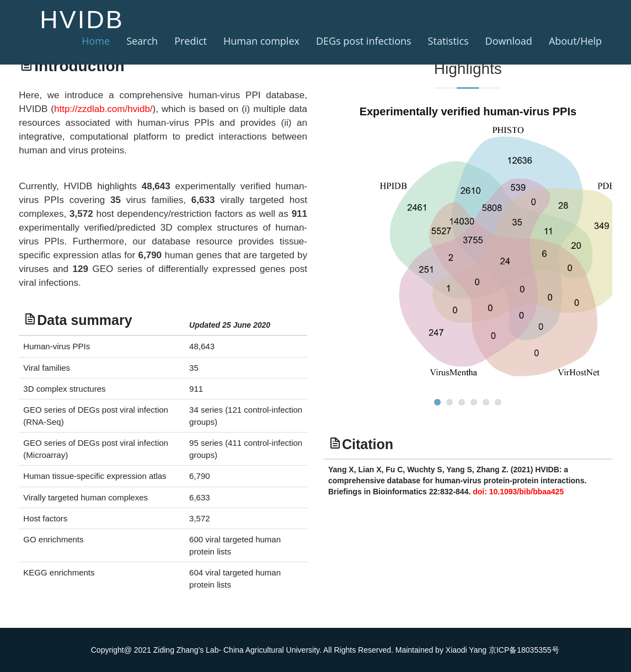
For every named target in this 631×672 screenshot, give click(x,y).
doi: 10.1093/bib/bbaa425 (518, 492)
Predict (191, 41)
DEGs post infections (364, 41)
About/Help (575, 41)
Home (96, 41)
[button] (437, 402)
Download (509, 41)
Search (142, 41)
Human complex (261, 41)
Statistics (448, 41)
